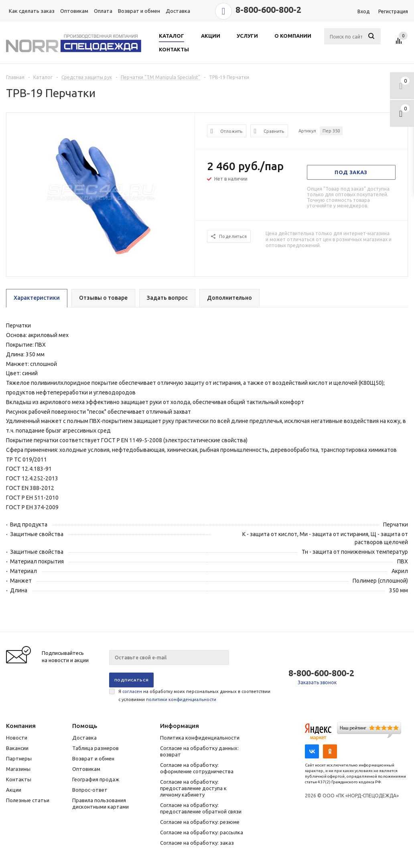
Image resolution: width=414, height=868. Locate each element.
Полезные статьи (28, 800)
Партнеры (19, 758)
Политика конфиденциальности (200, 738)
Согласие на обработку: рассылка (202, 832)
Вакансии (17, 748)
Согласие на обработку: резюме (200, 822)
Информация (180, 726)
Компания (21, 726)
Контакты (19, 779)
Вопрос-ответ (90, 790)
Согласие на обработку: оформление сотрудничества (197, 768)
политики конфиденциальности (181, 699)
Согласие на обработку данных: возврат (199, 751)
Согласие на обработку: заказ (197, 843)
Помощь (85, 726)
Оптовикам (86, 769)
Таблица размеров (95, 748)
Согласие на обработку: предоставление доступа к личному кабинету (193, 788)
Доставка (84, 738)
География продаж (96, 779)
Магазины (18, 769)
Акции (14, 790)
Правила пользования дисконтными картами (100, 803)
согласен (132, 691)
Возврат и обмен (93, 758)
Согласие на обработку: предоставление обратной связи (201, 808)
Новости (17, 738)
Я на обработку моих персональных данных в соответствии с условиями (194, 695)
